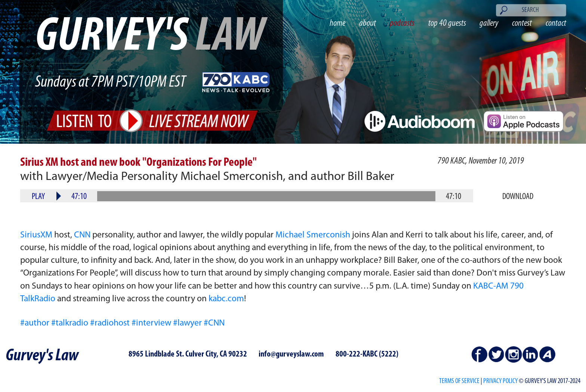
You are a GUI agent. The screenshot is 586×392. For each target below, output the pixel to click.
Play (38, 197)
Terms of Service (459, 381)
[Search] (531, 10)
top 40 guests (447, 23)
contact (556, 23)
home (337, 23)
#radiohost (110, 323)
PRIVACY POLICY (500, 381)
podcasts (402, 23)
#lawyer (187, 323)
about (368, 23)
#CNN (214, 323)
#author (35, 323)
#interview (151, 323)
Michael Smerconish (313, 235)
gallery (489, 23)
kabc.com (226, 299)
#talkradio (70, 323)
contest (522, 23)
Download (518, 197)
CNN (82, 235)
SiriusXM (36, 235)
